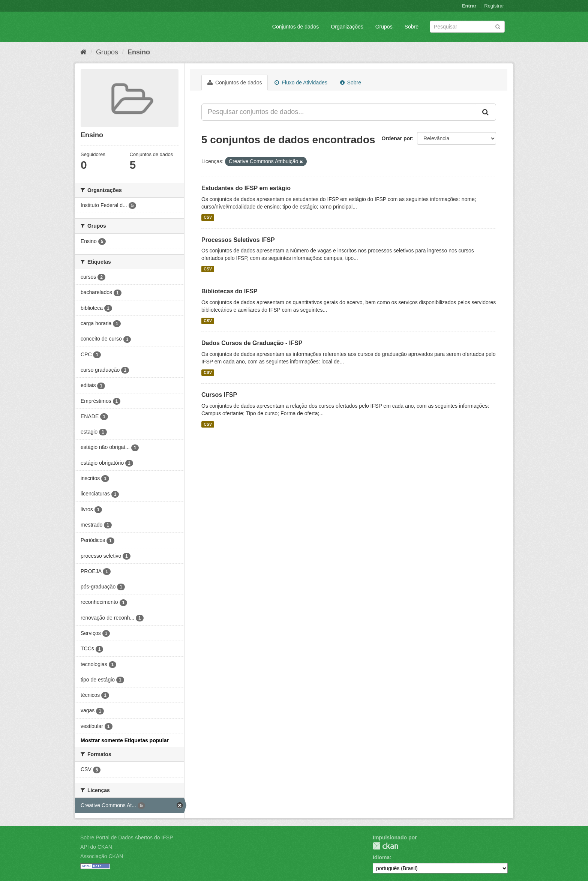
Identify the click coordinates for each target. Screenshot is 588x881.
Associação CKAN (102, 856)
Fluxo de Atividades (301, 83)
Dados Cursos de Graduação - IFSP (252, 343)
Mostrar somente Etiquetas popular (125, 740)
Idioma (381, 857)
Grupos (384, 27)
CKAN (385, 846)
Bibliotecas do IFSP (229, 291)
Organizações (347, 27)
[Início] (83, 52)
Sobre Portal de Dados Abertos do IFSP (127, 837)
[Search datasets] (467, 27)
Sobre (412, 27)
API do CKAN (96, 847)
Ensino (139, 52)
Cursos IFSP (219, 395)
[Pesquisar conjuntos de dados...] (339, 112)
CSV (208, 218)
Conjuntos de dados (296, 27)
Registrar (494, 6)
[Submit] (498, 26)
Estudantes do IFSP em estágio (246, 188)
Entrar (469, 6)
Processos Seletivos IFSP (238, 240)
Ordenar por (397, 138)
